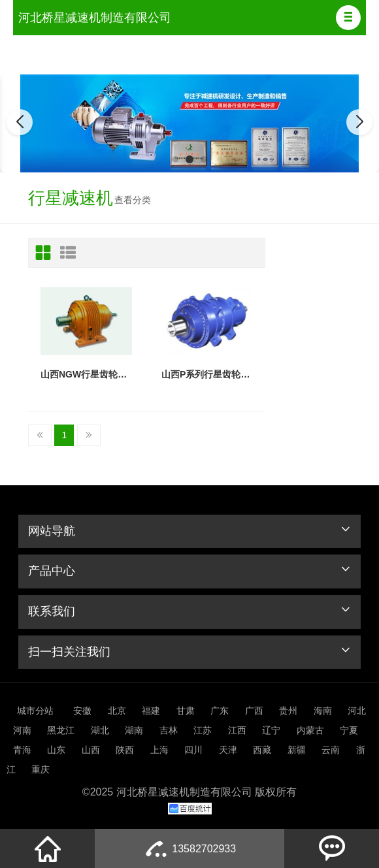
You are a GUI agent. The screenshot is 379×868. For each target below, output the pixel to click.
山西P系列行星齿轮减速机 (207, 374)
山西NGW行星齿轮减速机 (86, 374)
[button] (348, 18)
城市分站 (35, 711)
